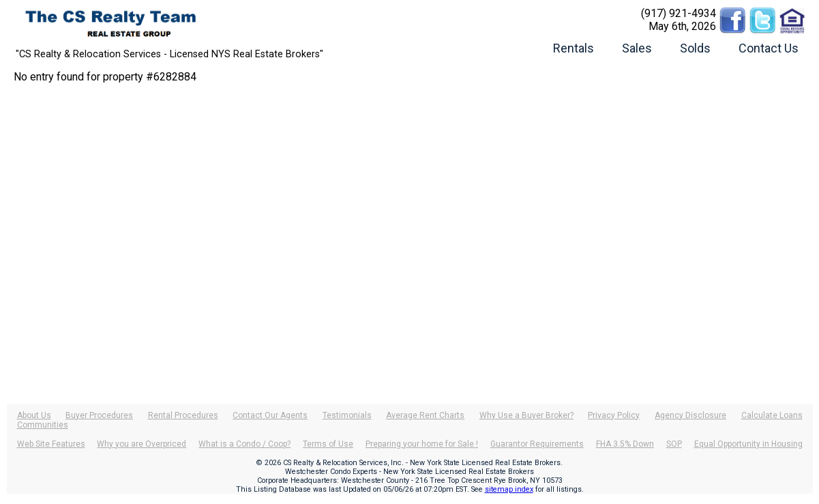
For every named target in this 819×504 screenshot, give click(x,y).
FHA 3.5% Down (625, 444)
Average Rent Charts (425, 415)
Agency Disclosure (690, 415)
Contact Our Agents (270, 415)
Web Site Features (51, 444)
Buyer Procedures (99, 415)
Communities (43, 425)
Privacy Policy (614, 415)
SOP (674, 444)
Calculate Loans (772, 415)
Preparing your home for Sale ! (422, 444)
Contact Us (769, 48)
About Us (34, 415)
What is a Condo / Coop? (244, 444)
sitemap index (509, 489)
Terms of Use (328, 444)
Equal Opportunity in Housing (748, 444)
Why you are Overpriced (142, 444)
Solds (695, 48)
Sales (637, 48)
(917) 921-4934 (679, 13)
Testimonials (347, 415)
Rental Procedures (183, 415)
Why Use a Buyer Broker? (526, 415)
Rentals (574, 48)
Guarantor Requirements (537, 444)
